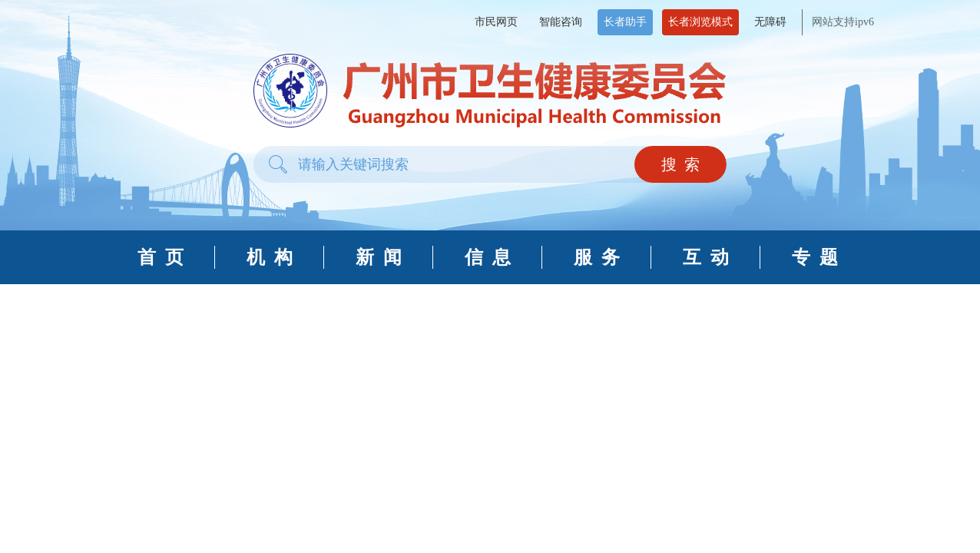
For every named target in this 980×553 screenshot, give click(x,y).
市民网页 (496, 22)
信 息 (488, 257)
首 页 (161, 257)
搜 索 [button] (680, 164)
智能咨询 (561, 22)
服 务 (597, 257)
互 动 (706, 257)
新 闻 (379, 257)
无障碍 (770, 22)
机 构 (270, 257)
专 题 (815, 257)
